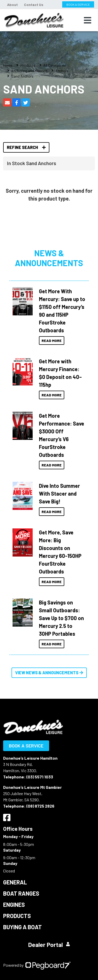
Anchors (62, 71)
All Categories (55, 65)
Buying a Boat (22, 927)
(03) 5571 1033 (40, 777)
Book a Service (26, 746)
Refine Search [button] (26, 147)
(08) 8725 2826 (40, 806)
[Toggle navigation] (88, 20)
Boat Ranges (21, 893)
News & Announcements (49, 258)
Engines (14, 904)
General (15, 882)
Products (28, 65)
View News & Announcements (49, 673)
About (12, 5)
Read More (52, 341)
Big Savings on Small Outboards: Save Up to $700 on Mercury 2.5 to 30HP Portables (61, 618)
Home (8, 65)
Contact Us (34, 5)
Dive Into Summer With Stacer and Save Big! (59, 494)
